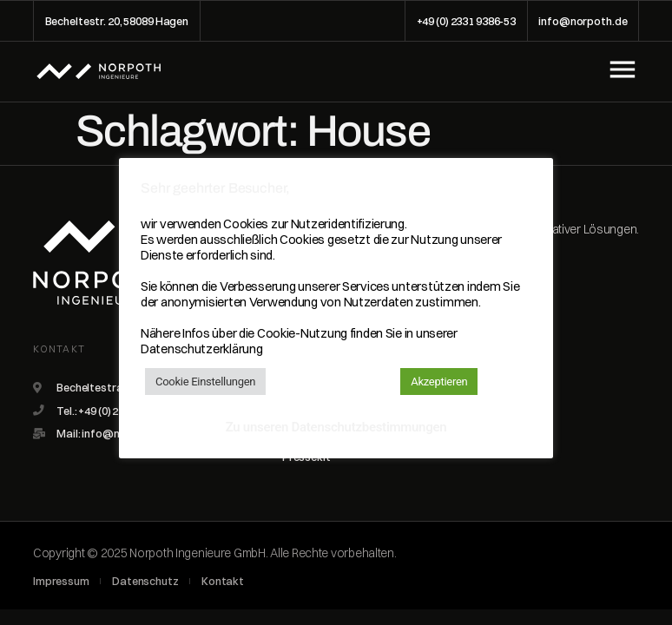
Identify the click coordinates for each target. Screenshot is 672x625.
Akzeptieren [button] (439, 382)
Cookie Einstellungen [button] (205, 382)
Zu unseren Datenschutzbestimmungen (336, 427)
